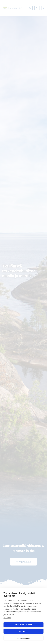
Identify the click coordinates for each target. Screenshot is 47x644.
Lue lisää (7, 618)
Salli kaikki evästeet (23, 625)
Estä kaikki (23, 631)
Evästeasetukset (24, 638)
